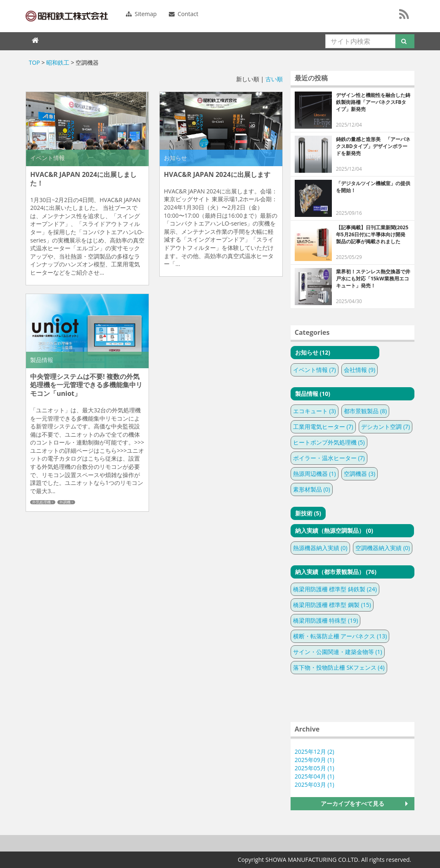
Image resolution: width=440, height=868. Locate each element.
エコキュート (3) (315, 411)
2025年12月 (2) (315, 752)
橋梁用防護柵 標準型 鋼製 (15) (332, 605)
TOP (34, 62)
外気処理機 (41, 502)
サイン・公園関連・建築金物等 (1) (338, 652)
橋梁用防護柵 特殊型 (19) (326, 620)
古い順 (274, 79)
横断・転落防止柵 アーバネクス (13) (340, 636)
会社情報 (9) (360, 370)
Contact (184, 14)
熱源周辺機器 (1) (315, 474)
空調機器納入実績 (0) (383, 548)
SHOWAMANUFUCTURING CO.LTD (67, 16)
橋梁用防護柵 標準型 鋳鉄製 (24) (335, 589)
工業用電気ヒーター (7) (323, 427)
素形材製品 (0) (312, 489)
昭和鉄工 (58, 62)
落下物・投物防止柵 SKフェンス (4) (339, 667)
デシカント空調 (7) (386, 427)
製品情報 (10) (313, 394)
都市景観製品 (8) (365, 411)
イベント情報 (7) (315, 370)
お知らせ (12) (313, 352)
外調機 (65, 502)
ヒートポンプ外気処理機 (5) (329, 442)
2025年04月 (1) (315, 776)
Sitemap (141, 14)
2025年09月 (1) (315, 760)
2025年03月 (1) (315, 784)
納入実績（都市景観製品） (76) (336, 572)
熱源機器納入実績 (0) (320, 548)
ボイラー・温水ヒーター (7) (329, 458)
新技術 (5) (308, 513)
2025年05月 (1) (315, 768)
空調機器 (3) (360, 474)
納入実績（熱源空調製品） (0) (334, 530)
